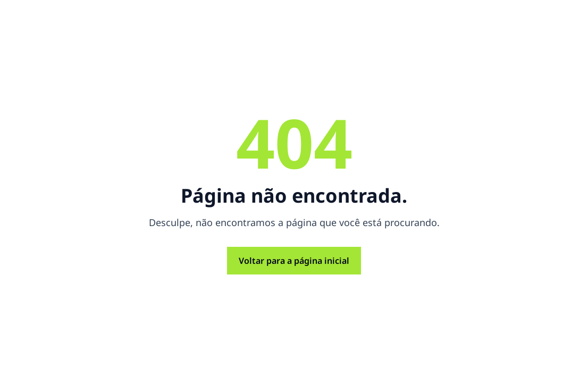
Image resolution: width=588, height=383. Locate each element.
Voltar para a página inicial (294, 261)
